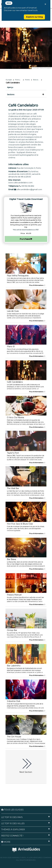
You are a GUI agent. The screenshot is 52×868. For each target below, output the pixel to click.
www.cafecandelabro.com (20, 183)
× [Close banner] (45, 4)
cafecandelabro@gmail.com (28, 189)
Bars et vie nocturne (38, 80)
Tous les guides (12, 810)
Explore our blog (34, 17)
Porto (27, 80)
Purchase (26, 239)
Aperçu (10, 87)
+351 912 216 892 (27, 186)
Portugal (19, 80)
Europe (9, 80)
